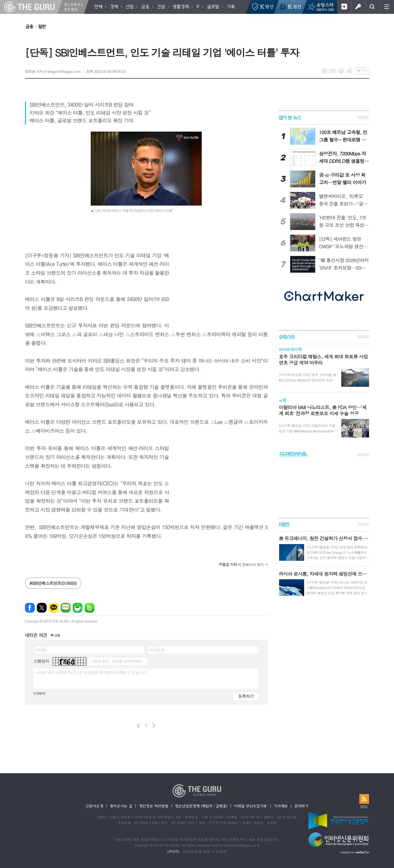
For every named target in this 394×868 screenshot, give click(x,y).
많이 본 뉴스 (290, 117)
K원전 (284, 524)
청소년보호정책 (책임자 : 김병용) (201, 806)
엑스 (42, 608)
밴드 (89, 608)
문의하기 (301, 806)
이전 (139, 726)
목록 (325, 71)
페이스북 (30, 608)
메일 (333, 71)
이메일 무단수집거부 (250, 806)
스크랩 (350, 71)
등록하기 (246, 696)
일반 (42, 26)
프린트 (341, 71)
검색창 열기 (372, 7)
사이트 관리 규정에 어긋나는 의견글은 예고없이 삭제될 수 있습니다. (92, 672)
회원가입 (344, 7)
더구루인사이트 (293, 454)
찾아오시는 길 (121, 806)
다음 (154, 726)
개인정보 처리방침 (153, 806)
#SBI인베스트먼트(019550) (53, 583)
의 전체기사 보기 (241, 564)
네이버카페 (78, 608)
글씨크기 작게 (366, 71)
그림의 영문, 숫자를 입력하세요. (116, 661)
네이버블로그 (66, 608)
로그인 (358, 7)
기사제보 (281, 806)
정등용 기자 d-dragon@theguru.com (53, 71)
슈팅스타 (287, 337)
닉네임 (41, 650)
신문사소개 (94, 806)
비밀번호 (157, 650)
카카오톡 (54, 608)
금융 (29, 26)
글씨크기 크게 (359, 71)
